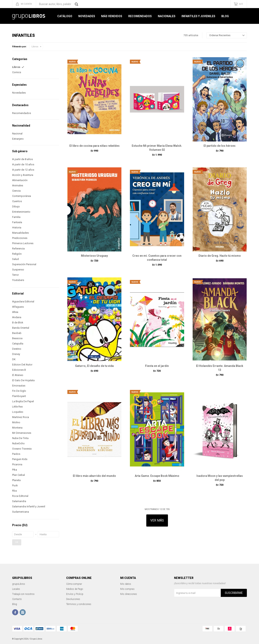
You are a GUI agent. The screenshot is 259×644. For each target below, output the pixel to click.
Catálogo (65, 16)
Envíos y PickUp (75, 594)
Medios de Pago (75, 589)
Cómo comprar (74, 584)
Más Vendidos (112, 16)
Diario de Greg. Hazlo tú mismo (220, 256)
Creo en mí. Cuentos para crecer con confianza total (157, 258)
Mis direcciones (129, 594)
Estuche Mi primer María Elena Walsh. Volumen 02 (157, 148)
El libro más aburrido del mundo (94, 476)
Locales (16, 589)
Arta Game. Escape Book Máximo (157, 476)
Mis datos (126, 584)
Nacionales (167, 16)
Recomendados (140, 16)
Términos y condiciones (79, 604)
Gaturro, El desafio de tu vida (94, 366)
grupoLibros (19, 584)
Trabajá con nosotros (23, 594)
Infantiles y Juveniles (198, 16)
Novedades (87, 16)
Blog (225, 16)
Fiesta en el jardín (157, 366)
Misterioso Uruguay (94, 256)
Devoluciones (73, 599)
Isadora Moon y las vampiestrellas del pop (220, 478)
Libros (35, 47)
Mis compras (127, 589)
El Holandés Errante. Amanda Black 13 (220, 368)
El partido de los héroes (220, 146)
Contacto (17, 599)
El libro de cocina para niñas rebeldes (94, 146)
